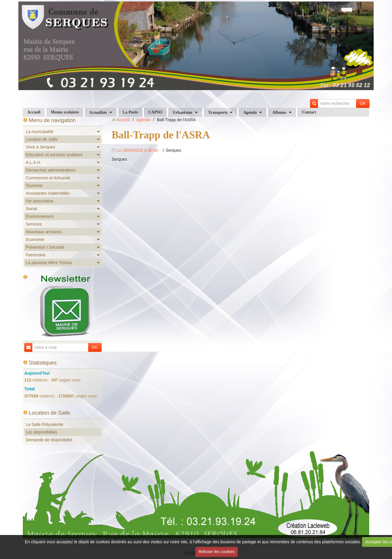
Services (34, 224)
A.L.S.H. (33, 162)
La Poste (130, 112)
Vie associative (40, 201)
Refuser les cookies (217, 552)
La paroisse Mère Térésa (49, 263)
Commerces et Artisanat (48, 178)
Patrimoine (36, 255)
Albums (279, 112)
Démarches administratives (51, 170)
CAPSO (155, 112)
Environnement (40, 216)
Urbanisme (182, 112)
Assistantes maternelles (48, 193)
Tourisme (34, 186)
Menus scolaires (65, 112)
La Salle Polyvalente (45, 424)
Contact (309, 112)
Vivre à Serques (40, 147)
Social (31, 209)
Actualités (98, 112)
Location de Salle (42, 139)
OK (363, 103)
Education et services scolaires (54, 155)
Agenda (250, 112)
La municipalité (40, 132)
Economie (35, 239)
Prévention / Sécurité (45, 247)
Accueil (34, 112)
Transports (218, 112)
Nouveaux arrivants (44, 232)
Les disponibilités (42, 432)
